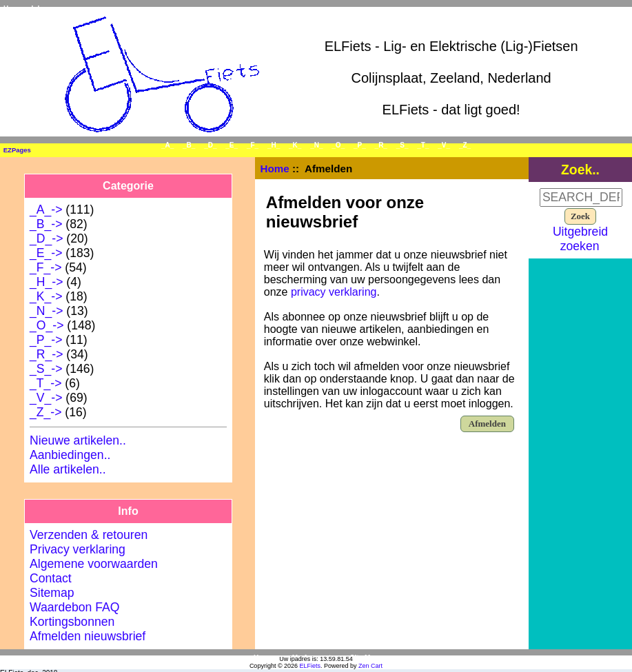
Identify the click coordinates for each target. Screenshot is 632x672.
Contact (51, 578)
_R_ (381, 145)
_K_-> (46, 296)
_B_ (189, 145)
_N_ (316, 145)
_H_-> (46, 282)
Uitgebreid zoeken (580, 239)
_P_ (360, 145)
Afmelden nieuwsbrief (88, 636)
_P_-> (46, 340)
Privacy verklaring (78, 549)
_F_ (253, 145)
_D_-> (46, 238)
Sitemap (52, 593)
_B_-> (46, 224)
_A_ (167, 145)
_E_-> (46, 253)
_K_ (295, 145)
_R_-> (46, 354)
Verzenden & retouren (89, 535)
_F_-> (45, 267)
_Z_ (465, 145)
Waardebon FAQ (74, 607)
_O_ (338, 145)
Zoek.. (580, 170)
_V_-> (46, 398)
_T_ (423, 145)
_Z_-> (45, 412)
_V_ (444, 145)
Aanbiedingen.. (70, 455)
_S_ (402, 145)
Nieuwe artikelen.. (78, 440)
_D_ (210, 145)
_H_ (274, 145)
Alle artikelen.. (68, 469)
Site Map (364, 658)
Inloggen (46, 9)
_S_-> (46, 369)
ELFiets (310, 666)
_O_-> (47, 325)
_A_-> (46, 210)
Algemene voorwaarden (94, 564)
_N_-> (46, 311)
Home (13, 9)
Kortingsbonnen (72, 622)
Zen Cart (370, 666)
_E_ (232, 145)
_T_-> (45, 383)
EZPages (17, 150)
